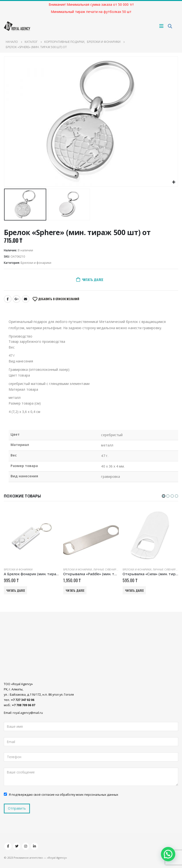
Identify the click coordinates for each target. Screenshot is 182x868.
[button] (164, 496)
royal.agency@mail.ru (28, 713)
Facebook (8, 299)
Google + (17, 299)
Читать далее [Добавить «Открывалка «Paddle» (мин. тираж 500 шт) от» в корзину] (75, 590)
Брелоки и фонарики (36, 263)
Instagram (26, 846)
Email (26, 299)
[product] (32, 536)
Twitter (17, 846)
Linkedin (34, 846)
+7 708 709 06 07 (24, 705)
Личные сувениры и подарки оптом (118, 569)
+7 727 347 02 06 (23, 700)
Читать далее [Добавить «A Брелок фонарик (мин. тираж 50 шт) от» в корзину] (16, 590)
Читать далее (93, 279)
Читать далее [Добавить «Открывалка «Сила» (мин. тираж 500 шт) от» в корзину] (134, 590)
